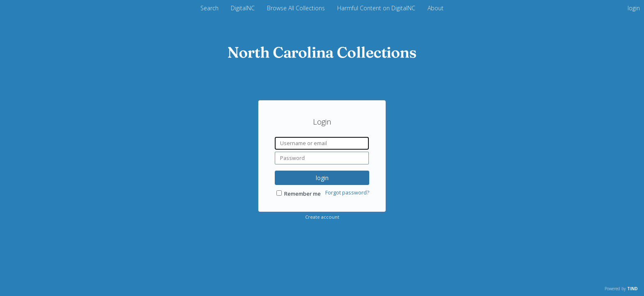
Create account (322, 217)
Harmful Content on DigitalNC (377, 8)
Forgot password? (347, 193)
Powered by (621, 289)
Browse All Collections (297, 8)
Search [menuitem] (209, 8)
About (436, 8)
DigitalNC (244, 8)
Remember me (302, 194)
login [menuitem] (634, 8)
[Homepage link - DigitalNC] (322, 56)
